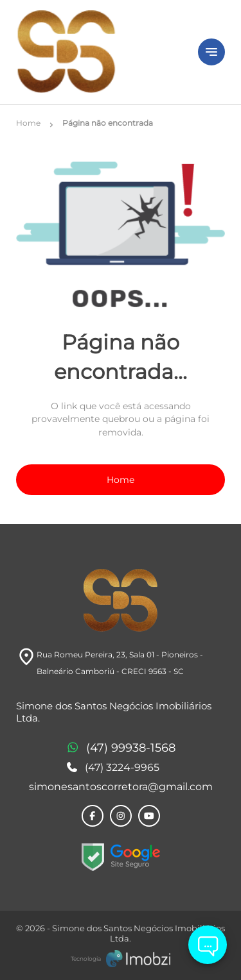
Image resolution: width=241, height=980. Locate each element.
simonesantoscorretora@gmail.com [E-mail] (121, 787)
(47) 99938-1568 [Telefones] (121, 748)
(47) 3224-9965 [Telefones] (112, 767)
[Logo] (99, 52)
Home (121, 480)
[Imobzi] (121, 958)
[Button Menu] (211, 52)
